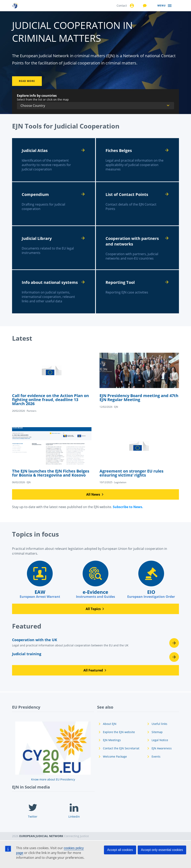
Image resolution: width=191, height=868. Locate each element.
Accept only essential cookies (162, 850)
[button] (95, 494)
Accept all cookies (120, 850)
